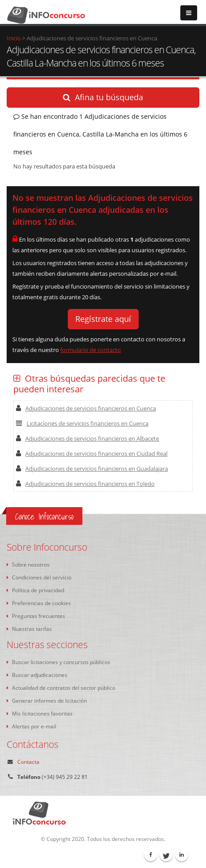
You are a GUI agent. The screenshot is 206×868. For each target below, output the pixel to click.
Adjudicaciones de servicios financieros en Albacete (87, 438)
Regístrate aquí (103, 319)
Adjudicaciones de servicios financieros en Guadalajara (92, 469)
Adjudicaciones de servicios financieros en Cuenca (86, 408)
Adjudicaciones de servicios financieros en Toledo (85, 484)
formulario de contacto (91, 350)
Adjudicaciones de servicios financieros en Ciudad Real (92, 454)
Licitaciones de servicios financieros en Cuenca (82, 423)
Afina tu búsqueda (103, 97)
